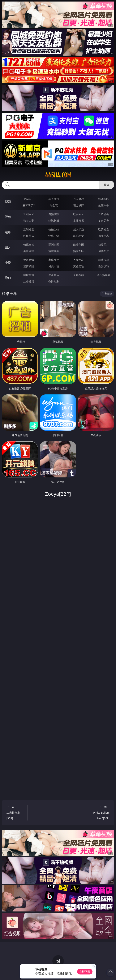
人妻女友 (79, 260)
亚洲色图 (54, 245)
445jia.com (58, 175)
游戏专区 (104, 199)
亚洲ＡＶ (29, 214)
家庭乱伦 (54, 260)
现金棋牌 (79, 205)
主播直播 (79, 221)
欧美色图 (79, 245)
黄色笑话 (79, 266)
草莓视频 (79, 275)
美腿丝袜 (29, 251)
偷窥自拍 (29, 245)
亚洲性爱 (29, 229)
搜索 (107, 185)
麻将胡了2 (29, 205)
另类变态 (104, 236)
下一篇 (101, 813)
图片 (8, 247)
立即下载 (85, 972)
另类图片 (104, 251)
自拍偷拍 (54, 214)
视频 (8, 217)
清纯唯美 (54, 251)
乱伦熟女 (79, 236)
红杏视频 (29, 281)
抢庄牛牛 (104, 205)
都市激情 (29, 260)
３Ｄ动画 (104, 214)
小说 (8, 263)
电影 (8, 232)
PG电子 (29, 199)
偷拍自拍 (54, 229)
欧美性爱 (104, 229)
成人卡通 (79, 229)
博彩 (8, 202)
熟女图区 (79, 251)
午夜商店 (54, 275)
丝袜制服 (54, 221)
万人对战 (79, 199)
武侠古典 (104, 260)
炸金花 (54, 205)
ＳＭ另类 (104, 221)
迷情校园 (29, 266)
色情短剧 (54, 281)
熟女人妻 (29, 221)
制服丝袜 (29, 236)
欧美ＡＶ (79, 214)
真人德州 (54, 199)
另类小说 (54, 266)
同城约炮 (29, 275)
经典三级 (54, 236)
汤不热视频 (104, 275)
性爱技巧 (104, 266)
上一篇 (15, 813)
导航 (8, 278)
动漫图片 (104, 245)
